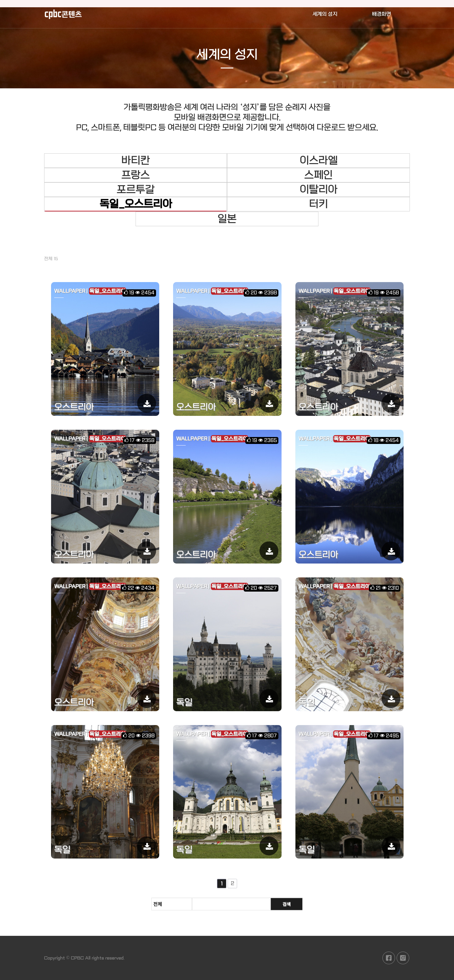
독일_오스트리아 (136, 204)
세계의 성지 (325, 14)
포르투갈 (136, 190)
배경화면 (381, 14)
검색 (287, 907)
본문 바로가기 (0, 0)
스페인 (318, 175)
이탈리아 (318, 190)
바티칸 (136, 161)
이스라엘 (318, 161)
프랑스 (136, 175)
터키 (318, 204)
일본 (227, 219)
